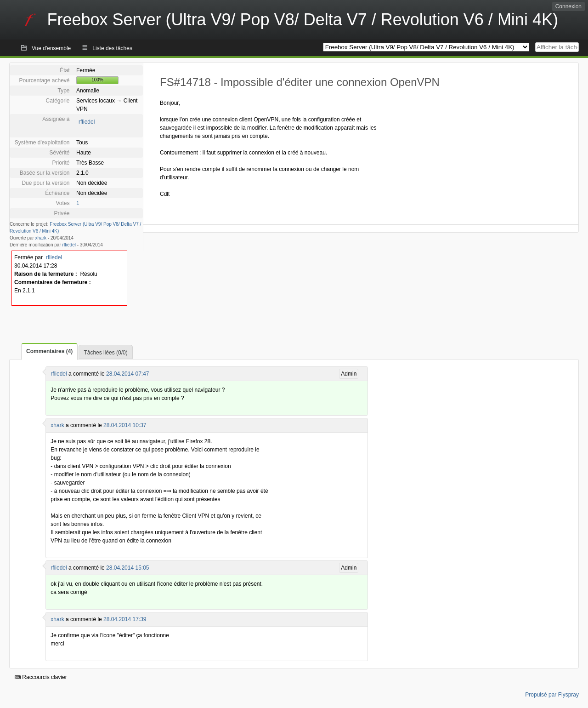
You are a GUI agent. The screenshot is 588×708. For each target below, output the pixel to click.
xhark (41, 238)
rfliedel (87, 122)
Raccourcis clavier (41, 677)
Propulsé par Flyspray (552, 695)
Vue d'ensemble (51, 48)
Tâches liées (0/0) (105, 353)
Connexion (568, 6)
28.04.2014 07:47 (127, 374)
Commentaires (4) (49, 351)
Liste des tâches (112, 48)
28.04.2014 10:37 (125, 425)
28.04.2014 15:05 (127, 568)
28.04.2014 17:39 (125, 619)
